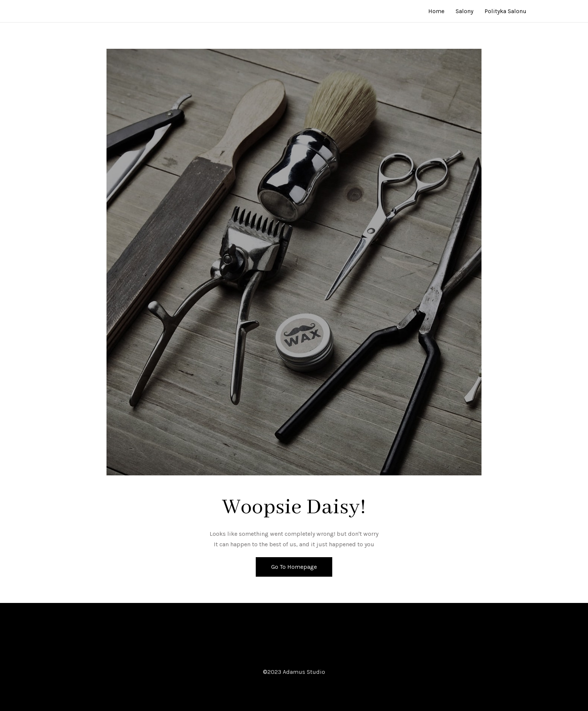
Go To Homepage (294, 567)
